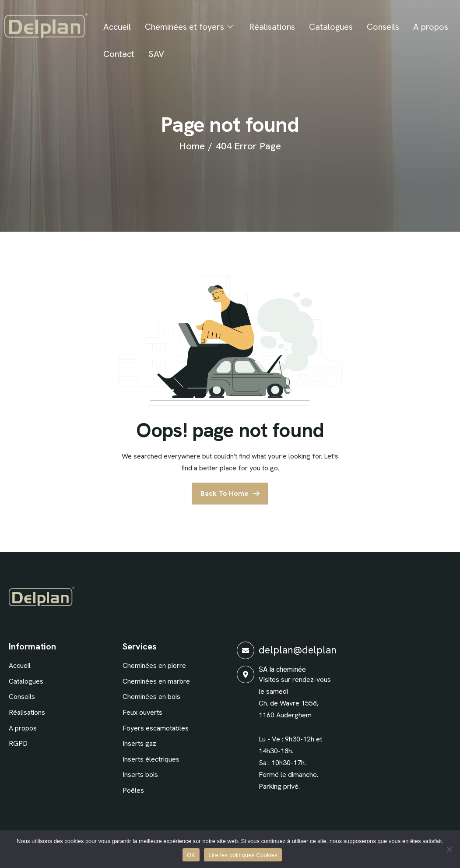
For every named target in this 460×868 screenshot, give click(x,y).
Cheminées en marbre (156, 681)
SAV (156, 54)
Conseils (383, 27)
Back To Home (224, 493)
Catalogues (331, 27)
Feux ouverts (142, 712)
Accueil (117, 27)
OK (191, 855)
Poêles (133, 790)
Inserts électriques (151, 759)
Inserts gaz (139, 743)
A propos (431, 27)
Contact (119, 54)
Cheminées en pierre (154, 665)
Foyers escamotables (156, 728)
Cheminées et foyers (190, 27)
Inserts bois (140, 774)
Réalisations (272, 27)
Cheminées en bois (151, 697)
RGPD (18, 743)
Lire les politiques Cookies (243, 855)
